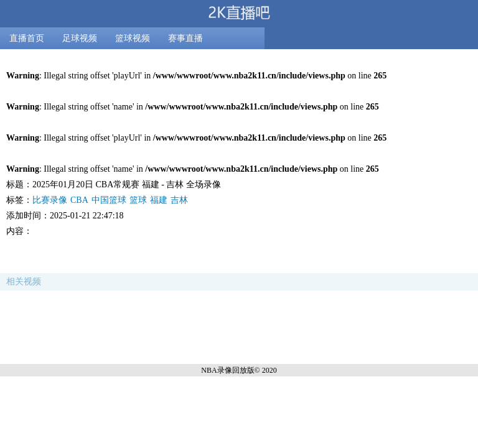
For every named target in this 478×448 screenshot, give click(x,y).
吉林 (179, 200)
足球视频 (80, 38)
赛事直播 (185, 38)
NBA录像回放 (224, 370)
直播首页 (27, 38)
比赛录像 (50, 200)
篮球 (138, 200)
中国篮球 (109, 200)
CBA (79, 200)
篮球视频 (133, 38)
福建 (159, 200)
